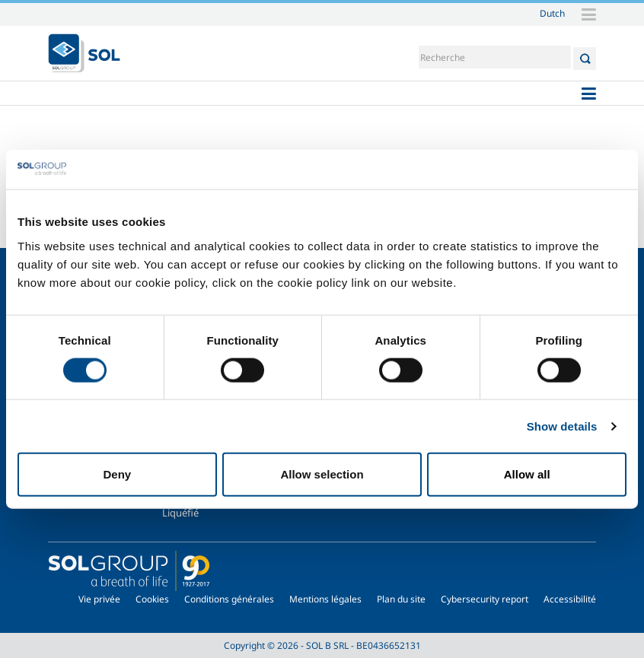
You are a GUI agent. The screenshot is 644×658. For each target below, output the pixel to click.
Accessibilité (570, 599)
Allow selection (322, 474)
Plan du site (401, 599)
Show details (562, 426)
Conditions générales (229, 599)
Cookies (152, 599)
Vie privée (99, 599)
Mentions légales (325, 599)
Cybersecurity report (485, 599)
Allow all (527, 474)
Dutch (552, 13)
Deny (117, 474)
